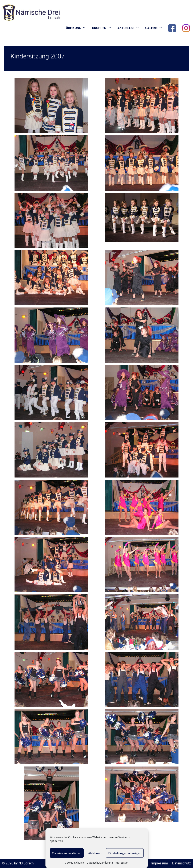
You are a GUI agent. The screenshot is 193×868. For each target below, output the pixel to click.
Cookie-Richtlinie (75, 863)
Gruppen (103, 28)
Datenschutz (182, 863)
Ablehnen (95, 853)
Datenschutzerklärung (100, 863)
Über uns (77, 28)
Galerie (155, 28)
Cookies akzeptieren (67, 853)
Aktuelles (130, 28)
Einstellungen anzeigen (125, 853)
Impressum (122, 863)
